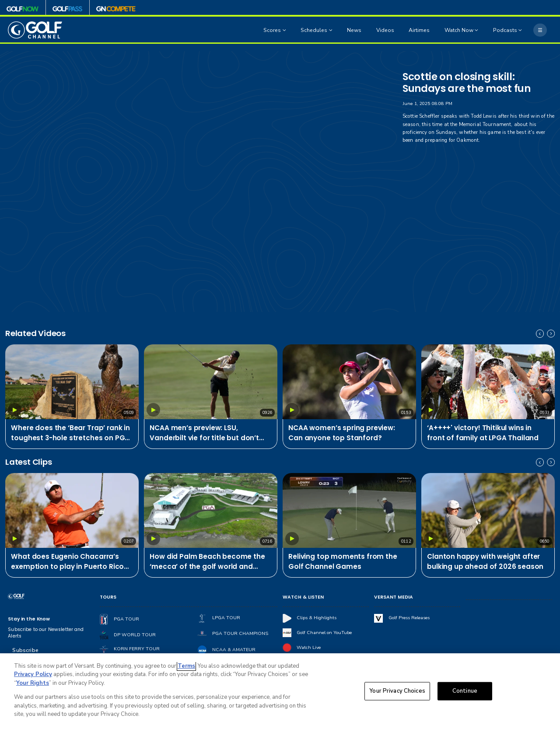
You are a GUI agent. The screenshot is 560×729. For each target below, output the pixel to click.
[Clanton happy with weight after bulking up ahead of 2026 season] (488, 510)
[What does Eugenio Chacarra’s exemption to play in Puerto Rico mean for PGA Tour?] (72, 510)
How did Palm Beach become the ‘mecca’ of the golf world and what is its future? (207, 562)
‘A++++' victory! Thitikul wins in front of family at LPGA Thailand (483, 433)
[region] (280, 691)
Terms (186, 666)
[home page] (35, 30)
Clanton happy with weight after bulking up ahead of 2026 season (485, 561)
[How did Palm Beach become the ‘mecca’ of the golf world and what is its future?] (211, 510)
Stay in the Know (29, 619)
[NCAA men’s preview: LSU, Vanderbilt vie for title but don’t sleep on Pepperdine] (211, 382)
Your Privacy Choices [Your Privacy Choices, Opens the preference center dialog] (397, 691)
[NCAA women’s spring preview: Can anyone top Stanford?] (349, 382)
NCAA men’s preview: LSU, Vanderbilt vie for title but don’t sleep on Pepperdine (204, 433)
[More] (540, 30)
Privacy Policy (33, 674)
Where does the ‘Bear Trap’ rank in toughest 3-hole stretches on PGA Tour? (70, 433)
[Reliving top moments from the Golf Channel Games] (349, 510)
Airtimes (419, 30)
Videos (385, 30)
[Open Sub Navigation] (285, 30)
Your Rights (33, 683)
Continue (465, 691)
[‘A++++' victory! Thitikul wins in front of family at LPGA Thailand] (488, 382)
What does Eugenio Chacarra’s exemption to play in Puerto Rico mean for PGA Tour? (67, 562)
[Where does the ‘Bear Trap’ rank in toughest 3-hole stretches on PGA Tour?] (72, 382)
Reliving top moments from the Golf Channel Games (343, 561)
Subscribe (25, 650)
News (354, 30)
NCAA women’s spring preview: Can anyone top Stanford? (342, 433)
